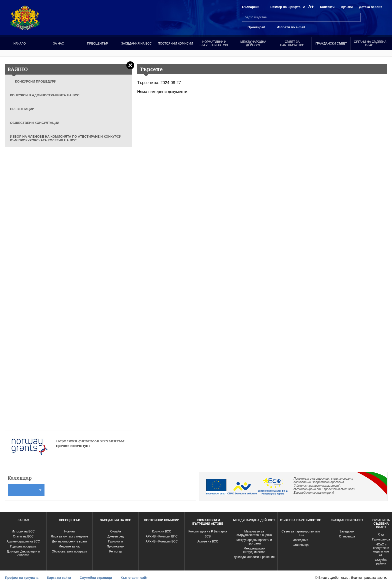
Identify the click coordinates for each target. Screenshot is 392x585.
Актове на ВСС (208, 541)
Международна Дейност (253, 44)
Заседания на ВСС (136, 44)
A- (305, 7)
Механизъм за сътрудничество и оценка (254, 533)
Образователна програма (69, 551)
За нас (58, 44)
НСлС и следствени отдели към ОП (381, 550)
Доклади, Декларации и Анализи (23, 553)
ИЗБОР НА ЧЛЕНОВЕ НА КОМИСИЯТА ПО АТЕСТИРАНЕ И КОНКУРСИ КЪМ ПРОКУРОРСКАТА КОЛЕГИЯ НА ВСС (66, 138)
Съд (381, 534)
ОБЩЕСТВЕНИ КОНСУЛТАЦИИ (35, 123)
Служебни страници (96, 578)
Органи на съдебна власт (370, 44)
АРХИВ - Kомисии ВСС (162, 541)
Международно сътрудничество (254, 550)
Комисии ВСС (161, 531)
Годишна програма (23, 546)
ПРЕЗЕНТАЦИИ (22, 109)
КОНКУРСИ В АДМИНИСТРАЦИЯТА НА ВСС (45, 95)
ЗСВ (208, 536)
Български (251, 7)
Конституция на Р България (208, 531)
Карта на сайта (59, 578)
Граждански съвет (331, 44)
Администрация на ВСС (23, 541)
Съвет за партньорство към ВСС (301, 533)
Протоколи (116, 541)
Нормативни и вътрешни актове (214, 44)
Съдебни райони (381, 562)
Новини (69, 531)
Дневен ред (115, 536)
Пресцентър (97, 44)
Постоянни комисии (175, 44)
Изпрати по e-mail (291, 27)
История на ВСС (23, 531)
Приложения (115, 546)
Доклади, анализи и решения (254, 557)
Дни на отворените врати (69, 541)
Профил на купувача (22, 578)
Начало (20, 44)
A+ (311, 7)
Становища (301, 545)
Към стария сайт (134, 578)
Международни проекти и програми (254, 542)
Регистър (116, 551)
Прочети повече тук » (73, 446)
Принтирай (256, 27)
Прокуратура (381, 539)
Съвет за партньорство (292, 44)
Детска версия (371, 7)
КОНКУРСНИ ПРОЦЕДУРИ (36, 81)
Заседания (301, 540)
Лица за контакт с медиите (69, 536)
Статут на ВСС (23, 536)
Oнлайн (116, 531)
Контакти (327, 7)
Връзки (347, 7)
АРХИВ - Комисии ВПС (162, 536)
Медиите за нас (69, 546)
